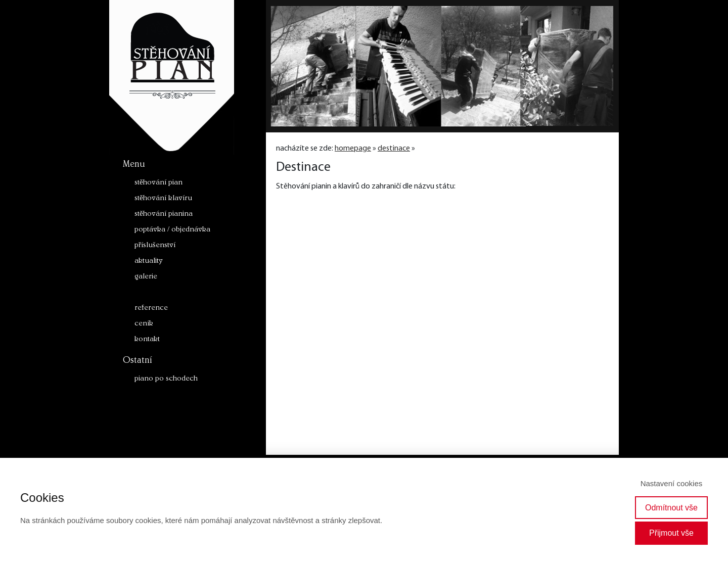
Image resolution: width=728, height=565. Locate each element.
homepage (353, 149)
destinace (150, 293)
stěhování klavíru (163, 199)
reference (151, 309)
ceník (144, 324)
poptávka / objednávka (172, 230)
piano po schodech (166, 379)
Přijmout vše (671, 533)
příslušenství (155, 246)
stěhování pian (158, 183)
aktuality (149, 262)
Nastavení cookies (672, 483)
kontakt (147, 340)
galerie (146, 277)
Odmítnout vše (671, 508)
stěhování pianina (164, 215)
